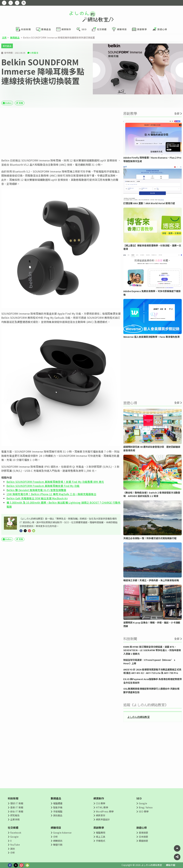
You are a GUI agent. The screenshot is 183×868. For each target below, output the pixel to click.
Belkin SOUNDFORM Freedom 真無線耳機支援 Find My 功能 (43, 486)
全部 (177, 113)
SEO (139, 798)
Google (143, 803)
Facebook (16, 833)
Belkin (8, 103)
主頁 (4, 37)
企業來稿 (15, 819)
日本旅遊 (143, 837)
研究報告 (15, 815)
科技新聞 (13, 798)
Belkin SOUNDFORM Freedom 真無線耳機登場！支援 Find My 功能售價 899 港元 (55, 482)
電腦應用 (101, 833)
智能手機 (58, 807)
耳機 (21, 103)
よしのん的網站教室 (139, 717)
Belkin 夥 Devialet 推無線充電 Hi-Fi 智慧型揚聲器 (36, 490)
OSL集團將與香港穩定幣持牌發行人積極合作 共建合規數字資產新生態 (151, 690)
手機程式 (101, 841)
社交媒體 (13, 828)
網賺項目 (56, 828)
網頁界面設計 (103, 819)
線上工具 (101, 837)
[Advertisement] (61, 133)
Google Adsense (62, 833)
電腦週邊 (58, 803)
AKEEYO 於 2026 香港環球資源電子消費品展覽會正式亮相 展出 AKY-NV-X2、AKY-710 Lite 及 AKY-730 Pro (152, 671)
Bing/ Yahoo (146, 807)
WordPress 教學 (105, 811)
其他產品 (7, 46)
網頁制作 (99, 798)
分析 (13, 852)
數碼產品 (15, 37)
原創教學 (99, 828)
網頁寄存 (101, 815)
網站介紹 (171, 865)
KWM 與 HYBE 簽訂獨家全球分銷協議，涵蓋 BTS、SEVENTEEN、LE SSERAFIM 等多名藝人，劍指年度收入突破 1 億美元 (152, 650)
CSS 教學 (101, 803)
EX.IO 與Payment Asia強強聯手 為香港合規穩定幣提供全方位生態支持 (153, 681)
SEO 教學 (144, 811)
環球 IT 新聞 (17, 803)
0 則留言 (34, 53)
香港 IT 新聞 (17, 807)
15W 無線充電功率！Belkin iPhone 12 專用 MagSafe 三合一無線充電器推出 (51, 494)
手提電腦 (58, 811)
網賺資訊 (58, 841)
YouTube (15, 845)
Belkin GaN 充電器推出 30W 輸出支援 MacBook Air (37, 498)
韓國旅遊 (143, 841)
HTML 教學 (102, 807)
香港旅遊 (143, 833)
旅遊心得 (142, 828)
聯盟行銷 (58, 845)
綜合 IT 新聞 (17, 811)
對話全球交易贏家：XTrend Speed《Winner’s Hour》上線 (149, 662)
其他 (13, 849)
